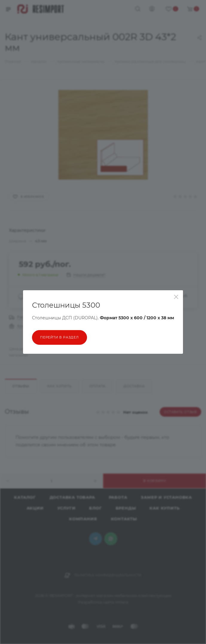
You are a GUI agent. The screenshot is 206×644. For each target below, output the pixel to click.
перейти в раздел (59, 337)
